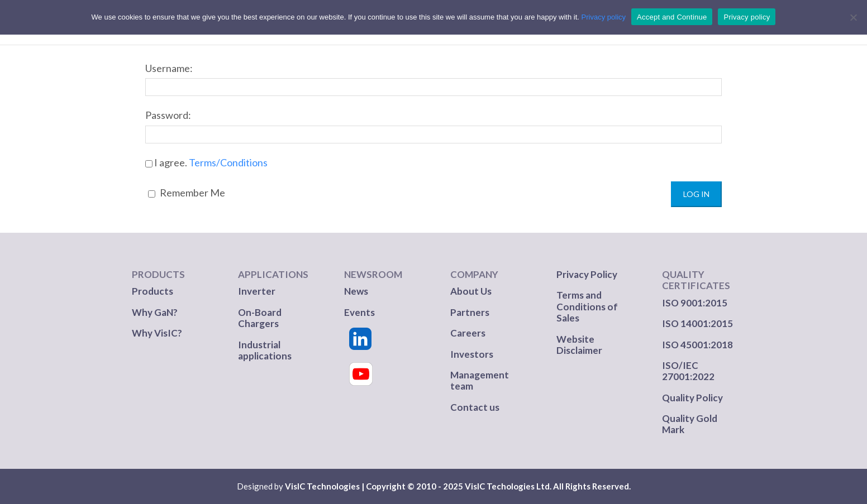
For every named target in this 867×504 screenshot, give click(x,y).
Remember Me (187, 193)
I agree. (206, 162)
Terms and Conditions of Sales (587, 306)
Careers (468, 333)
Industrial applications (265, 350)
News (356, 291)
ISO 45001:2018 (697, 345)
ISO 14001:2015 (697, 323)
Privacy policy (604, 17)
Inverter (257, 291)
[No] (853, 17)
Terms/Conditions (228, 162)
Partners (471, 312)
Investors (472, 354)
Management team (480, 380)
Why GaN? (155, 312)
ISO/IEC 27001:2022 (688, 371)
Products (153, 291)
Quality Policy (692, 398)
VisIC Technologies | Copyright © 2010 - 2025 (374, 486)
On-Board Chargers (260, 318)
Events (359, 312)
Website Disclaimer (579, 345)
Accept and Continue (672, 17)
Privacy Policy (587, 274)
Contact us (475, 407)
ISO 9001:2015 (695, 303)
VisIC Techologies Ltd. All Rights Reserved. (548, 486)
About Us (471, 291)
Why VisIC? (157, 333)
